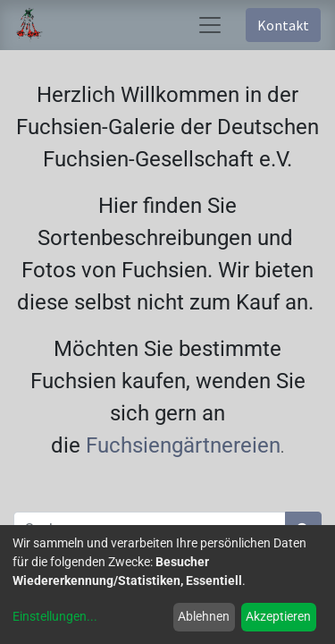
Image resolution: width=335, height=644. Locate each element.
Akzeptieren (278, 616)
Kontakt (283, 25)
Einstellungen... (55, 616)
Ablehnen (204, 616)
